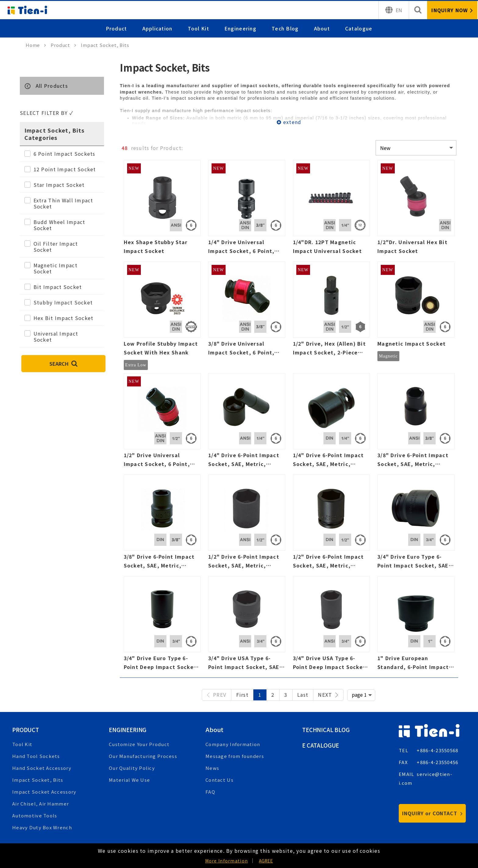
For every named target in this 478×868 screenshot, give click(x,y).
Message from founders (235, 756)
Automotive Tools (35, 815)
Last (303, 695)
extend (292, 122)
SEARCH (63, 364)
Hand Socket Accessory (42, 768)
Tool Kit (198, 28)
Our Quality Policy (132, 768)
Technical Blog (327, 729)
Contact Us (219, 780)
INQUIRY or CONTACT (432, 813)
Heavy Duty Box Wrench (42, 827)
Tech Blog (285, 28)
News (212, 768)
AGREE (266, 861)
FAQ (210, 792)
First (242, 695)
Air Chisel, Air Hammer (41, 804)
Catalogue (359, 28)
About (322, 28)
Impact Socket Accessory (44, 792)
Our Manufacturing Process (143, 756)
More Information (227, 861)
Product (116, 28)
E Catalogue (322, 745)
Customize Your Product (139, 744)
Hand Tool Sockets (36, 756)
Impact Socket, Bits (38, 780)
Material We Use (129, 780)
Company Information (233, 744)
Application (157, 28)
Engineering (240, 28)
